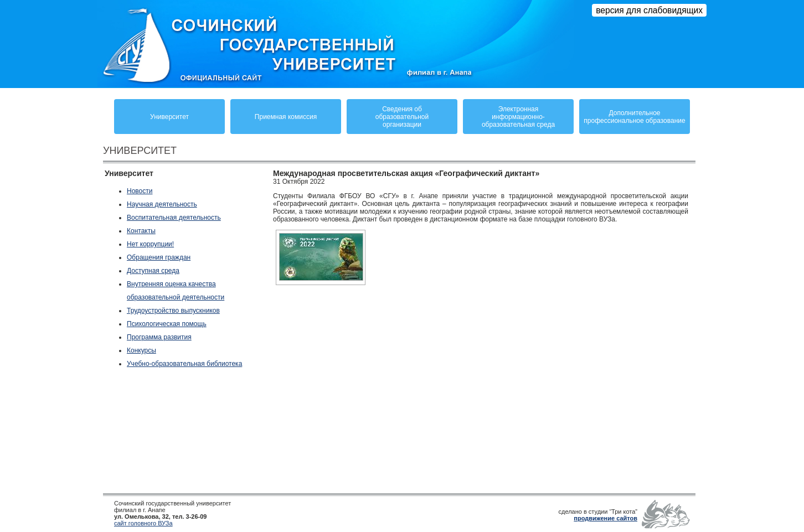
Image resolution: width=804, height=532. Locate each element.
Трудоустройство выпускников (173, 311)
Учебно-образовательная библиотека (184, 364)
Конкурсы (141, 350)
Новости (140, 191)
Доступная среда (153, 271)
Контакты (141, 231)
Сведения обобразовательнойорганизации (402, 117)
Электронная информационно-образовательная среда (518, 117)
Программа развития (159, 337)
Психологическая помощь (167, 324)
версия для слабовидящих (649, 10)
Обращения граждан (159, 257)
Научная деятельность (162, 204)
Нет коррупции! (150, 244)
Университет (169, 117)
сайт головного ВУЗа (143, 523)
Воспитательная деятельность (174, 218)
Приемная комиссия (286, 117)
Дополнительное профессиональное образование (634, 117)
